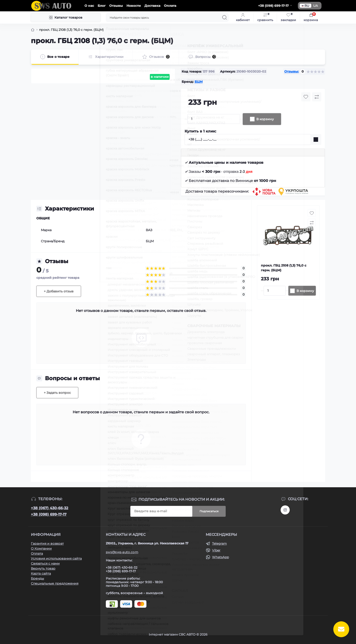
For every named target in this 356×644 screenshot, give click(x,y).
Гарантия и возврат (47, 544)
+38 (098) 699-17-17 (49, 514)
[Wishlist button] (306, 97)
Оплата (170, 6)
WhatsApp (220, 557)
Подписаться (209, 511)
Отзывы (116, 6)
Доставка (152, 6)
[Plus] (241, 119)
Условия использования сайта (56, 558)
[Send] (316, 140)
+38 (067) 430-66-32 (49, 508)
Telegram (219, 544)
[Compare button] (317, 97)
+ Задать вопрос (57, 393)
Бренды (37, 578)
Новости (134, 6)
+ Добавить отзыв (59, 291)
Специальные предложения (55, 583)
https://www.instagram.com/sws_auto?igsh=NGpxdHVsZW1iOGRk (285, 510)
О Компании (41, 549)
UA (315, 6)
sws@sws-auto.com (122, 552)
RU (305, 6)
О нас (89, 6)
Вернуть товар (43, 568)
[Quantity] (214, 119)
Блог (102, 6)
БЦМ (199, 82)
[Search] (225, 17)
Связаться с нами (45, 563)
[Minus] (186, 119)
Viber (216, 550)
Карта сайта (41, 573)
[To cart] (302, 291)
